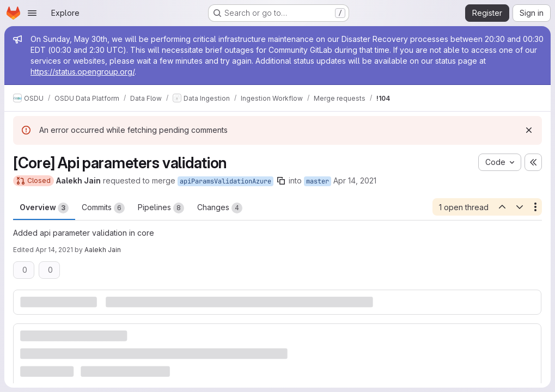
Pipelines (161, 208)
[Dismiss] (529, 130)
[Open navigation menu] (32, 13)
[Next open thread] (520, 207)
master (318, 181)
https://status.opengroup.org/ (83, 72)
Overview (44, 208)
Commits (103, 208)
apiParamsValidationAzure (225, 181)
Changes (220, 208)
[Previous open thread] (502, 207)
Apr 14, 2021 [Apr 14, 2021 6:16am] (355, 180)
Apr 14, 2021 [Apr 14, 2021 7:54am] (54, 250)
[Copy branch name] (281, 181)
